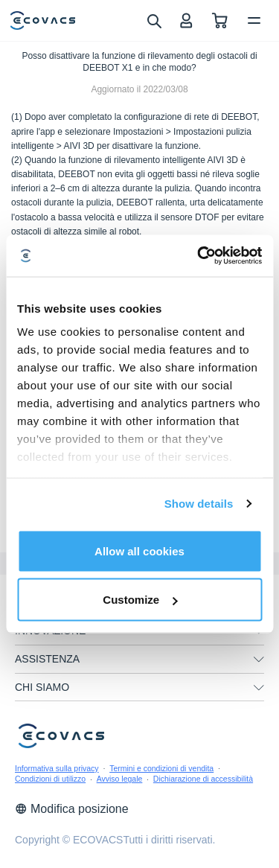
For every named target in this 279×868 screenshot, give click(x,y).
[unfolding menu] (259, 660)
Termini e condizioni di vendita (161, 768)
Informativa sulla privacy (57, 768)
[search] (154, 20)
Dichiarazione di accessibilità (203, 779)
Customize (140, 600)
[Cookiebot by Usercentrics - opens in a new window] (199, 256)
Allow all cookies (139, 551)
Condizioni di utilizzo (50, 779)
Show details (199, 504)
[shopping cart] (220, 20)
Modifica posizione (72, 809)
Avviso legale (120, 779)
